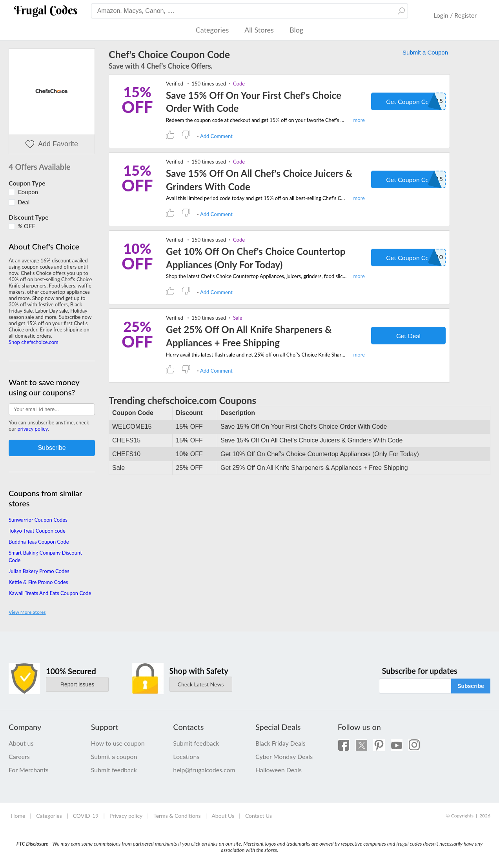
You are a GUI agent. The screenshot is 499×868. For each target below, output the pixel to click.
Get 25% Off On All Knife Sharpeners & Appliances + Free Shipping (249, 336)
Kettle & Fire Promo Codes (38, 582)
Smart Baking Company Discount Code (45, 556)
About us (21, 743)
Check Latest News (201, 684)
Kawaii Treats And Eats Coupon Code (50, 593)
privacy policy (32, 429)
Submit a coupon (114, 756)
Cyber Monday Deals (284, 756)
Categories (212, 30)
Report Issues (77, 684)
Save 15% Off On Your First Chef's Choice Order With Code (254, 102)
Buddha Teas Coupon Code (39, 542)
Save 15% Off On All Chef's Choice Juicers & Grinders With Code (259, 180)
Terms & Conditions (177, 816)
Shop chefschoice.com (34, 342)
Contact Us (259, 816)
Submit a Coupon (425, 52)
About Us (223, 816)
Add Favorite (52, 144)
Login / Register (455, 15)
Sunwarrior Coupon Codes (38, 520)
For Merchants (29, 770)
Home (18, 816)
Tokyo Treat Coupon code (37, 531)
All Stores (259, 30)
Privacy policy (126, 816)
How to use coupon (118, 743)
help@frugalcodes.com (204, 770)
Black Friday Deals (280, 743)
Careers (19, 756)
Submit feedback (114, 770)
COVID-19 (86, 816)
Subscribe (471, 686)
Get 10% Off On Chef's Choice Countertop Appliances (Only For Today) (256, 258)
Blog (296, 30)
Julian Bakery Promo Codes (39, 571)
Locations (186, 756)
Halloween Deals (279, 770)
